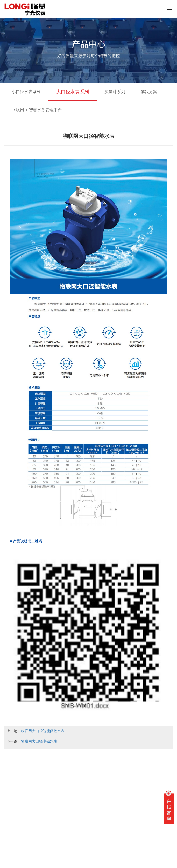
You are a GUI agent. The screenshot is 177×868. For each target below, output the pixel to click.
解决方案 (149, 92)
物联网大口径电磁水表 (39, 741)
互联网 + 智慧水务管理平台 (37, 110)
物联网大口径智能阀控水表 (43, 731)
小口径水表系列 (26, 92)
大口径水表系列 (73, 92)
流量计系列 (115, 92)
